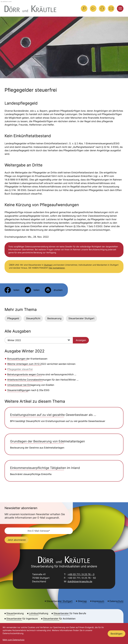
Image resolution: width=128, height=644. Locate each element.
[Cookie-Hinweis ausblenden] (116, 634)
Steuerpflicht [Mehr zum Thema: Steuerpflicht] (33, 318)
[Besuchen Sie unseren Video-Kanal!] (93, 9)
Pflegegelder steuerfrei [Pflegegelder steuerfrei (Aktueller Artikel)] (20, 369)
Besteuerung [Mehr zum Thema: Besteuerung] (54, 318)
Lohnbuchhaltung (38, 613)
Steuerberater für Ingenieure (22, 619)
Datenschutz (116, 601)
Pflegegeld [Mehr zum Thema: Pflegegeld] (13, 318)
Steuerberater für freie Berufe (70, 613)
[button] (102, 9)
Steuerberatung (15, 613)
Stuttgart (48, 265)
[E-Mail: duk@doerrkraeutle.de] (111, 9)
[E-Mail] (39, 531)
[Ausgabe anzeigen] (81, 340)
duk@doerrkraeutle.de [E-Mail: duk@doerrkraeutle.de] (80, 582)
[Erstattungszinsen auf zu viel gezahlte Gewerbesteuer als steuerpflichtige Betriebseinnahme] (64, 418)
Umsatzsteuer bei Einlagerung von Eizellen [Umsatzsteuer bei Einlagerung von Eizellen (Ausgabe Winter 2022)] (31, 385)
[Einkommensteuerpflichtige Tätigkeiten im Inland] (64, 471)
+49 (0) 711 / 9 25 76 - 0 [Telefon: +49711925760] (81, 575)
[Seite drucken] (54, 290)
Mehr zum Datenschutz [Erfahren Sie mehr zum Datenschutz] (14, 640)
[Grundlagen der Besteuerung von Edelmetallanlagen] (64, 444)
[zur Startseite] (30, 9)
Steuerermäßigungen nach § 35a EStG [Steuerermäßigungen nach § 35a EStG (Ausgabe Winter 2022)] (28, 390)
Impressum (98, 601)
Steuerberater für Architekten (59, 619)
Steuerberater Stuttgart (81, 318)
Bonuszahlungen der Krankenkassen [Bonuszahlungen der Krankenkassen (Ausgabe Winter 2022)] (27, 359)
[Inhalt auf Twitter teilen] (32, 290)
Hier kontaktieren (57, 268)
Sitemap (82, 601)
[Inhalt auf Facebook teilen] (12, 290)
